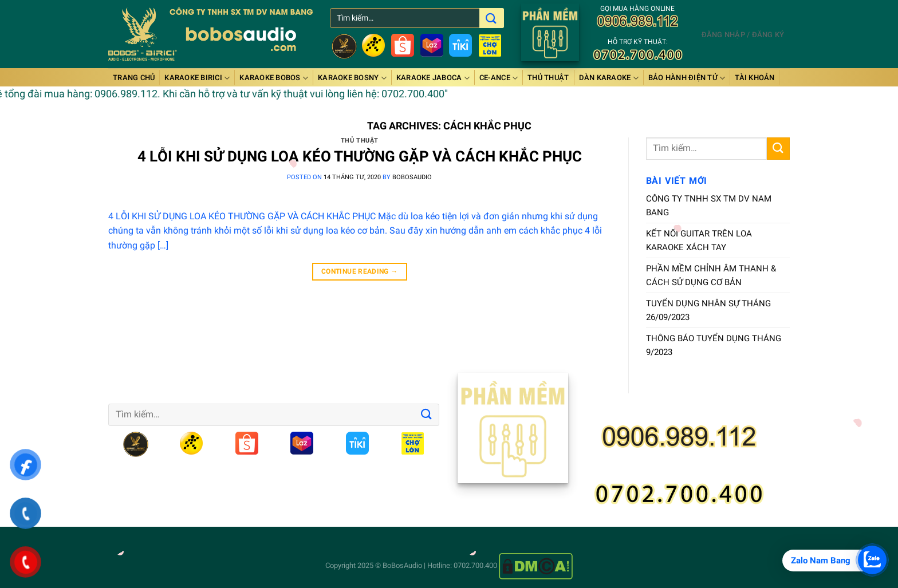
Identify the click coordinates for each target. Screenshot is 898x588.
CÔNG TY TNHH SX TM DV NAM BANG (709, 206)
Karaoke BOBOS (274, 78)
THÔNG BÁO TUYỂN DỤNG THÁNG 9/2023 (714, 345)
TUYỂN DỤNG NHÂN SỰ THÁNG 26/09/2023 (708, 310)
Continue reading (360, 272)
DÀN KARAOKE (609, 78)
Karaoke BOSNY (352, 78)
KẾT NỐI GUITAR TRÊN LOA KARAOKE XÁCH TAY (699, 240)
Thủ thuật (548, 78)
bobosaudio (412, 177)
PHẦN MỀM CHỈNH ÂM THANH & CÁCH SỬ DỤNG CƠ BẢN (711, 275)
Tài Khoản (755, 78)
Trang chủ (134, 78)
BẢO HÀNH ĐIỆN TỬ (687, 78)
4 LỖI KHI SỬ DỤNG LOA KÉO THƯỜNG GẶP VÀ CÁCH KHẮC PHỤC (360, 156)
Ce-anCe (499, 78)
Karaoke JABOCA (433, 78)
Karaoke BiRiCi (197, 78)
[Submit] (778, 149)
